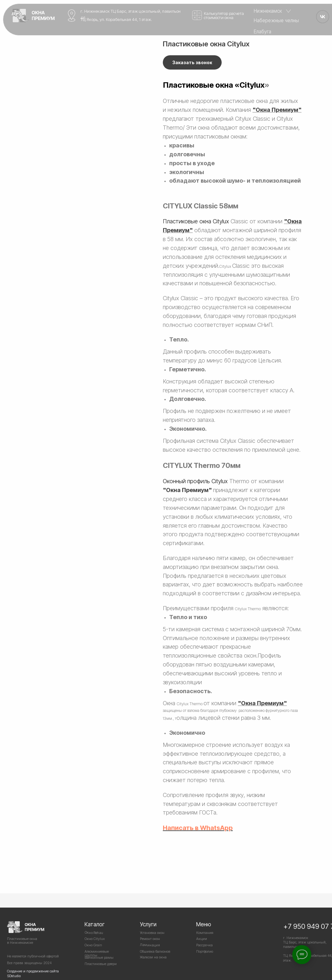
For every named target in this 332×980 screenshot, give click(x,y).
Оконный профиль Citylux (195, 481)
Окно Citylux (95, 939)
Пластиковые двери (101, 964)
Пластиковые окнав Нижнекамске (22, 941)
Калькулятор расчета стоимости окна (224, 15)
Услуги (148, 924)
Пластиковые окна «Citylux (214, 85)
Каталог (95, 924)
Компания (205, 933)
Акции (202, 939)
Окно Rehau (94, 933)
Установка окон (152, 933)
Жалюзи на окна (153, 957)
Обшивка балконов (155, 951)
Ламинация (150, 945)
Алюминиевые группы (97, 953)
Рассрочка (204, 945)
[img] (33, 15)
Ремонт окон (150, 939)
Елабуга (263, 32)
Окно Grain (93, 945)
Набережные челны (276, 20)
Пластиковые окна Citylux (196, 221)
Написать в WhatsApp (198, 828)
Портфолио (205, 951)
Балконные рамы (99, 957)
